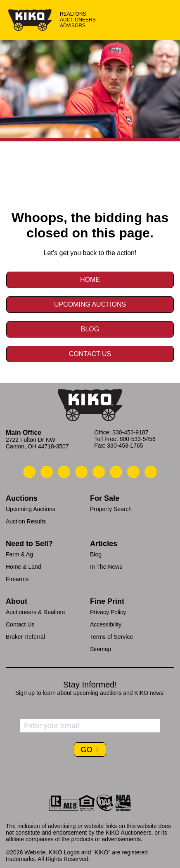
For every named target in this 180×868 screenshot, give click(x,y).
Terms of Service (111, 637)
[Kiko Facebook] (81, 472)
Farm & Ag (19, 554)
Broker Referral (25, 637)
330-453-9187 (130, 432)
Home (90, 280)
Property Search (111, 509)
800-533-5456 (138, 439)
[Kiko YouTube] (133, 472)
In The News (106, 567)
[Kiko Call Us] (29, 472)
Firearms (17, 579)
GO (88, 750)
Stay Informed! (90, 685)
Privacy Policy (108, 612)
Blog (90, 329)
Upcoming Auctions (90, 304)
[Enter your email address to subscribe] (90, 726)
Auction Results (26, 521)
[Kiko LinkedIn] (99, 472)
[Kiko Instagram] (151, 472)
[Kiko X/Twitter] (116, 472)
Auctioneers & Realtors (35, 612)
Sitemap (101, 649)
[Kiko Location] (64, 472)
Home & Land (24, 567)
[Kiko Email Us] (47, 472)
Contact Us (90, 354)
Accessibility (106, 624)
